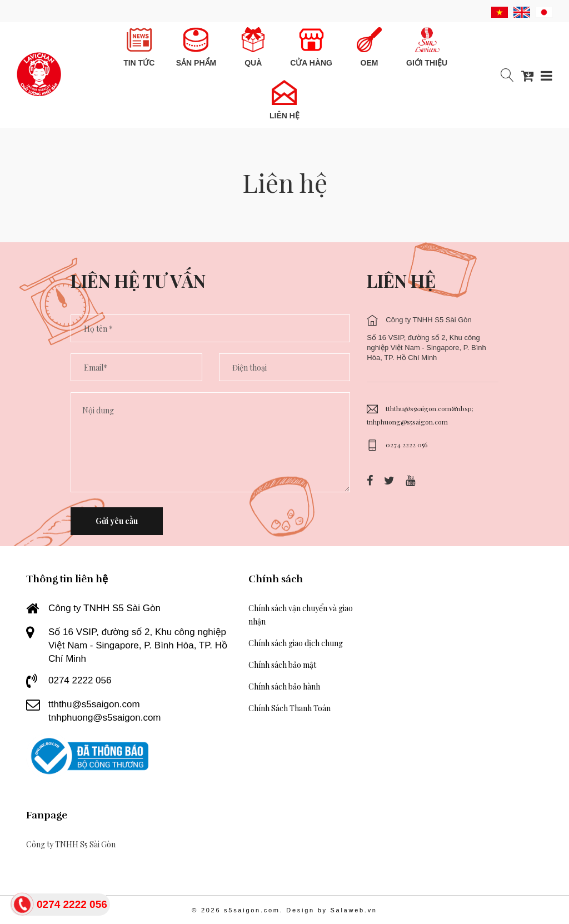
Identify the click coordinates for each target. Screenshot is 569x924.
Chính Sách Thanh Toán (290, 708)
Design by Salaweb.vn (331, 910)
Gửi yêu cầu (117, 521)
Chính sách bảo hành (284, 686)
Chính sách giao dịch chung (296, 643)
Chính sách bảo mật (282, 665)
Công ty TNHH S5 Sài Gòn (71, 844)
